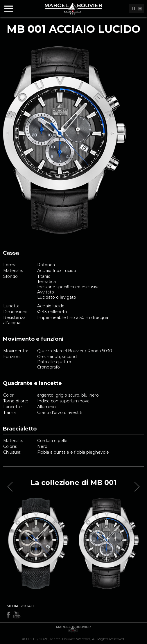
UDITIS (32, 639)
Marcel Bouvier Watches (70, 639)
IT (133, 9)
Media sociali (20, 606)
